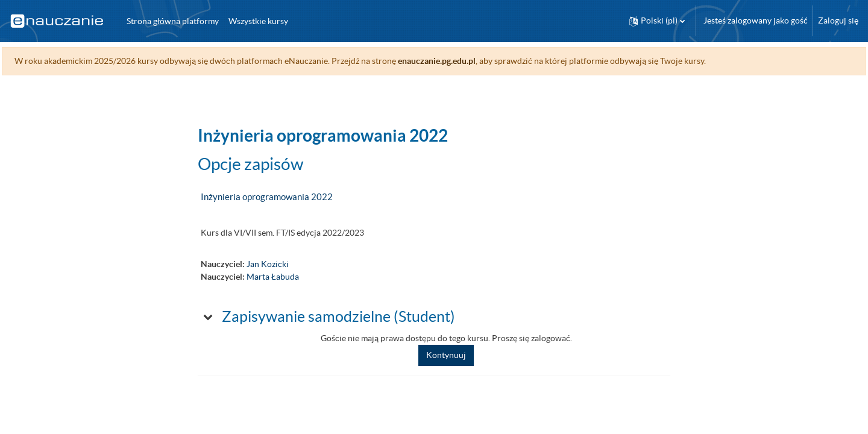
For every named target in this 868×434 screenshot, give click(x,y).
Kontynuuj (446, 355)
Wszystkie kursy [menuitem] (258, 21)
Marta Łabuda (273, 277)
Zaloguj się (838, 20)
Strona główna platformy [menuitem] (173, 21)
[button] (657, 21)
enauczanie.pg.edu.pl (464, 61)
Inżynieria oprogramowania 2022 (267, 197)
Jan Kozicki (268, 264)
